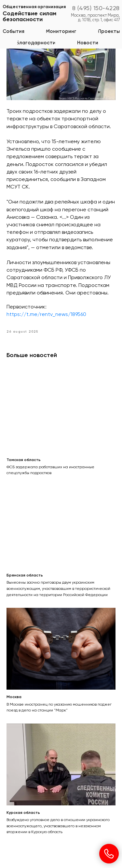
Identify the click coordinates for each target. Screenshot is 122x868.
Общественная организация (34, 7)
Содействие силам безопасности (29, 17)
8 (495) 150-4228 (96, 8)
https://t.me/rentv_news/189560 (46, 315)
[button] (61, 31)
